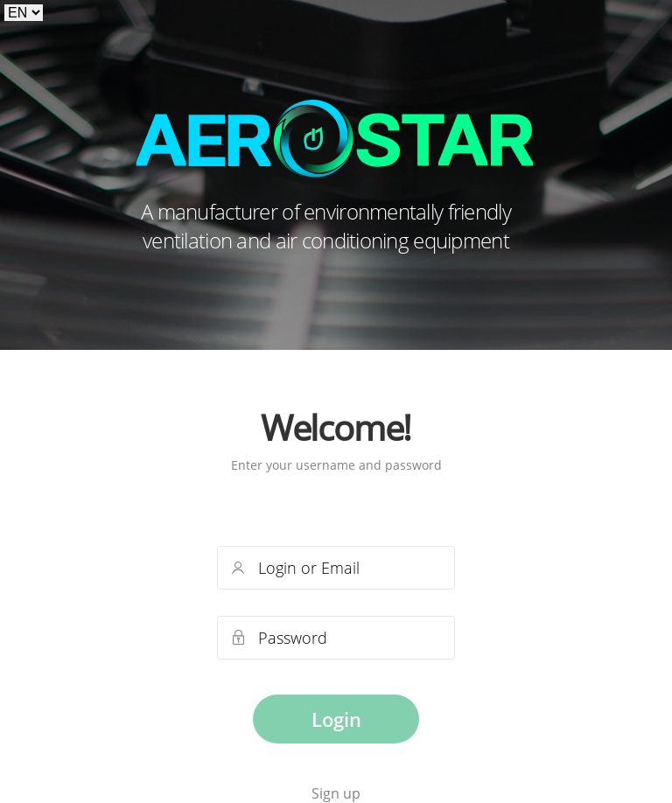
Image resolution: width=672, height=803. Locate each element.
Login (336, 719)
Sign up (336, 793)
